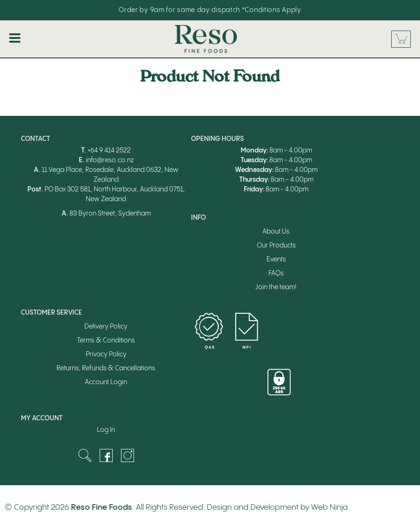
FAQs (276, 273)
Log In (106, 430)
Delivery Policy (106, 327)
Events (276, 260)
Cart (401, 39)
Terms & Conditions (106, 341)
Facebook (106, 456)
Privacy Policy (106, 355)
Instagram (127, 456)
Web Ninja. (330, 507)
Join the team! (276, 287)
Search (85, 456)
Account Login (106, 382)
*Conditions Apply (272, 10)
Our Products (276, 246)
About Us (276, 232)
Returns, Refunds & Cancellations (106, 368)
